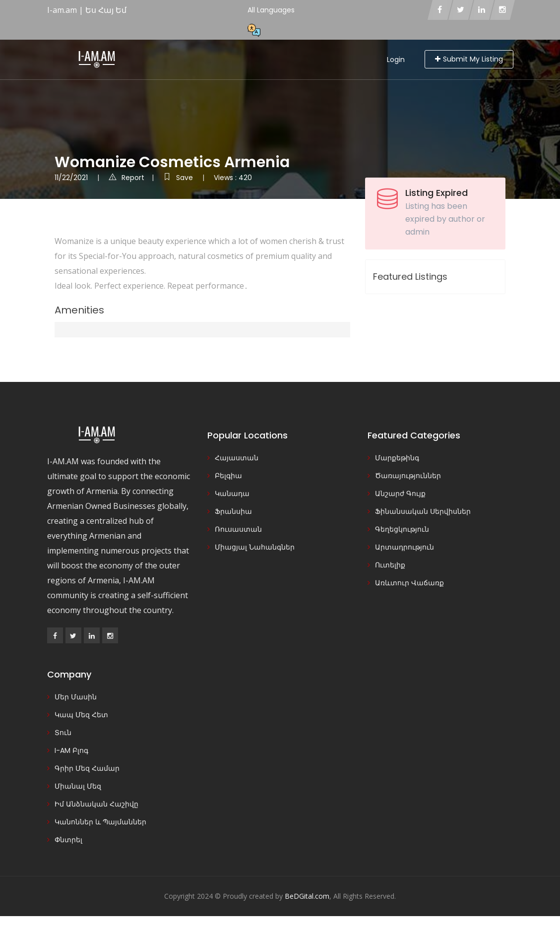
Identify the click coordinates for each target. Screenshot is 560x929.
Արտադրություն (404, 547)
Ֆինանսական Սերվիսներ (423, 511)
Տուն (63, 733)
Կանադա (232, 494)
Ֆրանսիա (233, 511)
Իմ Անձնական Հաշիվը (96, 804)
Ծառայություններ (408, 476)
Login (396, 60)
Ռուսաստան (238, 529)
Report (126, 178)
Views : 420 (233, 178)
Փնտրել (68, 840)
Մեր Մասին (76, 697)
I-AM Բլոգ (71, 750)
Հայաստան (237, 458)
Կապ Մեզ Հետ (81, 715)
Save (179, 178)
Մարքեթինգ (397, 458)
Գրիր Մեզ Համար (87, 768)
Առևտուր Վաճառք (409, 583)
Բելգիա (228, 476)
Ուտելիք (390, 565)
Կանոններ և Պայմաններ (100, 822)
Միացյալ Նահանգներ (255, 547)
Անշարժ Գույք (400, 494)
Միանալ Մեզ (78, 786)
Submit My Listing (469, 59)
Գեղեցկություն (402, 529)
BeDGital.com (307, 896)
